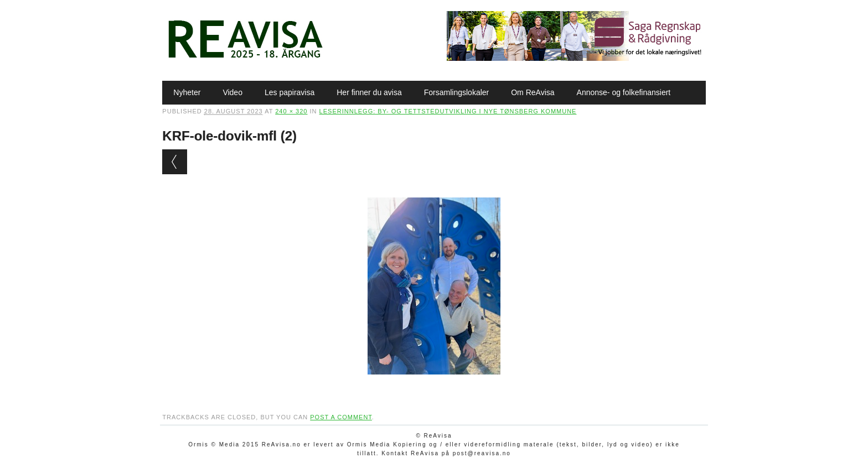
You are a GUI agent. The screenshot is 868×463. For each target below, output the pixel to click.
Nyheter (187, 92)
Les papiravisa (290, 92)
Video (232, 92)
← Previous (175, 162)
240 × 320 (291, 111)
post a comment (341, 417)
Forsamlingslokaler (456, 92)
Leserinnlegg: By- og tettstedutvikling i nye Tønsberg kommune (448, 111)
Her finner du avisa (369, 92)
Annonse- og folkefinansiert (624, 92)
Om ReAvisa (533, 92)
